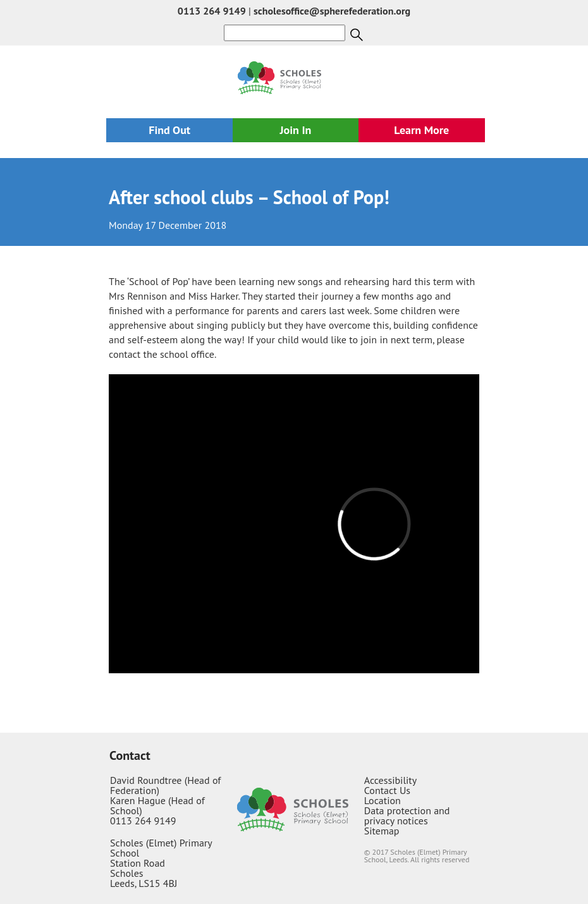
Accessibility (391, 780)
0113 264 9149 (212, 11)
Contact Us (387, 790)
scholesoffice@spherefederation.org (332, 11)
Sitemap (382, 831)
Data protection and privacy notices (407, 815)
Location (383, 800)
